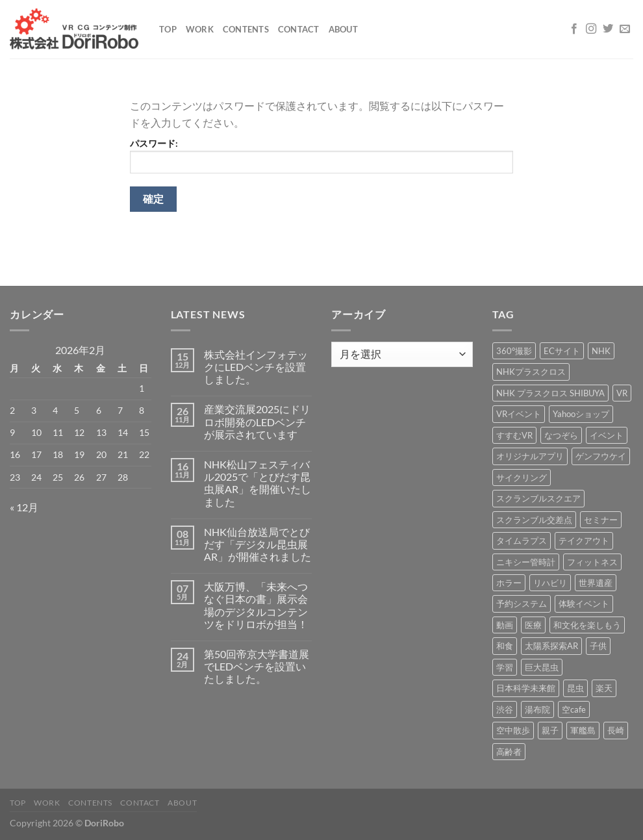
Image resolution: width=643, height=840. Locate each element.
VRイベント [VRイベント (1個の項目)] (519, 414)
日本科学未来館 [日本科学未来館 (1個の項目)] (526, 688)
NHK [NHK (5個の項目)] (601, 351)
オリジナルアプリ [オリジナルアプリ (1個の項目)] (530, 456)
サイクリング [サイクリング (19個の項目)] (522, 477)
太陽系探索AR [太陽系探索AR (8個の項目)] (551, 646)
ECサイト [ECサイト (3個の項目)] (562, 351)
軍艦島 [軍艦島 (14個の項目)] (583, 730)
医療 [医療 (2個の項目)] (533, 625)
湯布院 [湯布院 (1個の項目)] (537, 709)
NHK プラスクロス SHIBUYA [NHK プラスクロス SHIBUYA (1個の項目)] (550, 393)
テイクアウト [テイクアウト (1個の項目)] (584, 541)
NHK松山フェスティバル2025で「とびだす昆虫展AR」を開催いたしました (258, 483)
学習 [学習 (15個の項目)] (505, 667)
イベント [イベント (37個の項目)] (607, 435)
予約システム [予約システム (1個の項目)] (522, 604)
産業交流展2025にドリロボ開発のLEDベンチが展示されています (257, 421)
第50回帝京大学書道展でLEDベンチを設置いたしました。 (257, 666)
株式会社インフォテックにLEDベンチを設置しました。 (256, 367)
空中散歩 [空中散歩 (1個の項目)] (513, 730)
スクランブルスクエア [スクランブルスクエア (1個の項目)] (538, 498)
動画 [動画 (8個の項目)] (505, 625)
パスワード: (321, 156)
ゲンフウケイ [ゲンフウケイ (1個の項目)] (601, 456)
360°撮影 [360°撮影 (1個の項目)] (514, 351)
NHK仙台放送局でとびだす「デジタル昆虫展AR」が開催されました (258, 544)
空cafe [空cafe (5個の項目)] (574, 709)
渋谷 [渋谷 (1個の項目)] (505, 709)
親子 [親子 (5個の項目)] (550, 730)
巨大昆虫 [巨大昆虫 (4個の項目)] (542, 667)
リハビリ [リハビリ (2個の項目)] (550, 583)
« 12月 (24, 507)
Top (168, 29)
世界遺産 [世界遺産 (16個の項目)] (596, 583)
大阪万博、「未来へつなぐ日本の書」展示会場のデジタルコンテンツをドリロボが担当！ (256, 605)
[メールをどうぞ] (625, 29)
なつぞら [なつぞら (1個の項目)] (561, 435)
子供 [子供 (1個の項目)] (598, 646)
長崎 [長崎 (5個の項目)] (616, 730)
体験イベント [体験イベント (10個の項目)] (584, 604)
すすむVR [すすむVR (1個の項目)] (514, 435)
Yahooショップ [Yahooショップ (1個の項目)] (581, 414)
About (343, 29)
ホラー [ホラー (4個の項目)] (509, 583)
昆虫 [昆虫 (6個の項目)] (575, 688)
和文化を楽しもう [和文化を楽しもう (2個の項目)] (587, 625)
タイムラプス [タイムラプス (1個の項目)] (522, 541)
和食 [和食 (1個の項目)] (505, 646)
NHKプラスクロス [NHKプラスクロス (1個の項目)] (531, 372)
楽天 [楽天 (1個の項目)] (604, 688)
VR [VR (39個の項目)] (622, 393)
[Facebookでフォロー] (574, 29)
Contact (299, 29)
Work (200, 29)
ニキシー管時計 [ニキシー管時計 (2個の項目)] (526, 562)
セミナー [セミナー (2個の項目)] (601, 520)
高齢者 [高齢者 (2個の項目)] (509, 752)
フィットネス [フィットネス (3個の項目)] (592, 562)
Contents (246, 29)
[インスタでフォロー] (591, 29)
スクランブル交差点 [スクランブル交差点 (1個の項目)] (534, 520)
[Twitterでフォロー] (608, 29)
